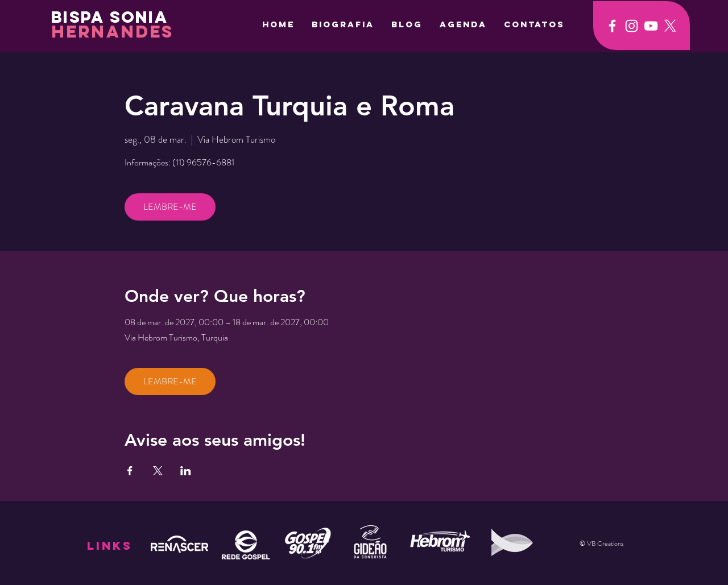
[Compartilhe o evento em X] (158, 471)
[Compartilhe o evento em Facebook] (130, 471)
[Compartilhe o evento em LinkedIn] (186, 471)
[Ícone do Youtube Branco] (651, 26)
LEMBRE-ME (170, 207)
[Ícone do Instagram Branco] (632, 26)
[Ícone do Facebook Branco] (612, 26)
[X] (670, 26)
